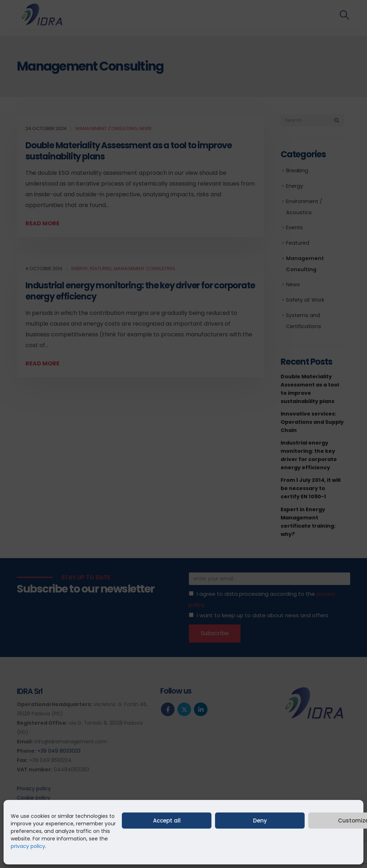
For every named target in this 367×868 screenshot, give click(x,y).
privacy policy (28, 846)
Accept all (167, 821)
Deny (260, 821)
